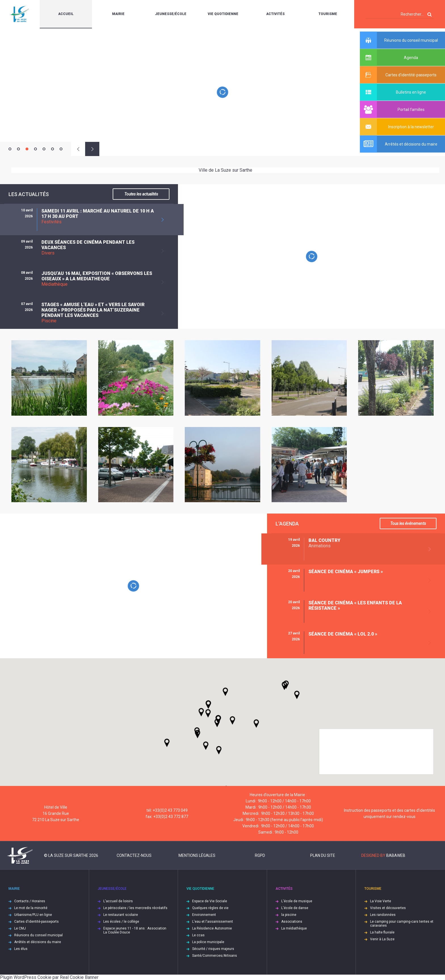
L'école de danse (295, 908)
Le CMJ (20, 928)
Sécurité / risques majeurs (213, 949)
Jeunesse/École (171, 14)
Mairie (118, 14)
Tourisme (328, 14)
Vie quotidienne (223, 14)
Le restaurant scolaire (121, 915)
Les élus (21, 949)
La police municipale (208, 942)
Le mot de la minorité (31, 908)
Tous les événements (408, 523)
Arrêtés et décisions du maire (38, 942)
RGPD (260, 855)
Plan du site (323, 855)
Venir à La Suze (382, 939)
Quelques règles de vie (210, 908)
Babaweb (396, 855)
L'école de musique (297, 901)
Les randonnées (383, 915)
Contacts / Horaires (30, 901)
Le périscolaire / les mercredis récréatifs (135, 908)
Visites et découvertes (388, 908)
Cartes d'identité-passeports (36, 922)
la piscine (289, 915)
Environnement (204, 915)
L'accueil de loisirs (118, 901)
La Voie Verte (381, 901)
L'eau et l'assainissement (213, 922)
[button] (232, 720)
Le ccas (198, 935)
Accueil (66, 14)
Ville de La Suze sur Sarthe (225, 170)
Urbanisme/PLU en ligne (33, 915)
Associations (292, 922)
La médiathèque (294, 928)
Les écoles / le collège (121, 922)
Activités (275, 14)
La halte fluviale (382, 932)
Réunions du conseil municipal (38, 935)
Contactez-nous (134, 855)
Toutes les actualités (141, 194)
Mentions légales (197, 855)
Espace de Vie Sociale (210, 901)
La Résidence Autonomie (212, 928)
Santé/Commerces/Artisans (215, 956)
